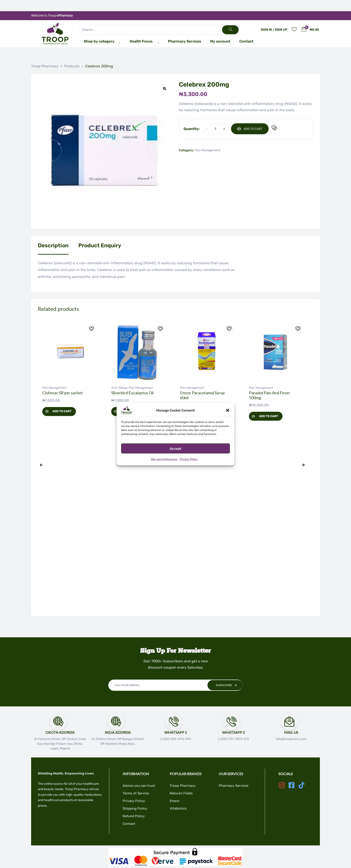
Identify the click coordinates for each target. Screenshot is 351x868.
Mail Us (291, 732)
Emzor (175, 801)
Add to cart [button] (62, 411)
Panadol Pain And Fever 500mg (270, 395)
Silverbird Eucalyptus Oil (132, 393)
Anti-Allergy (119, 388)
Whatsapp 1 (176, 732)
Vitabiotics (178, 808)
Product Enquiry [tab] (100, 245)
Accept (175, 448)
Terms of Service (136, 793)
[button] (228, 410)
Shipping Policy (135, 808)
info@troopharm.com (291, 739)
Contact (129, 824)
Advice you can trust (139, 786)
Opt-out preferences (164, 459)
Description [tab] (53, 245)
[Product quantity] (215, 129)
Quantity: (192, 129)
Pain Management (207, 150)
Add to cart (253, 129)
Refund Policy (134, 816)
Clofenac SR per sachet (63, 393)
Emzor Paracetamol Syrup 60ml (202, 395)
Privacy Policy (189, 459)
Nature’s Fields (181, 793)
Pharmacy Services (234, 786)
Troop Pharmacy (183, 786)
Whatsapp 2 (233, 732)
